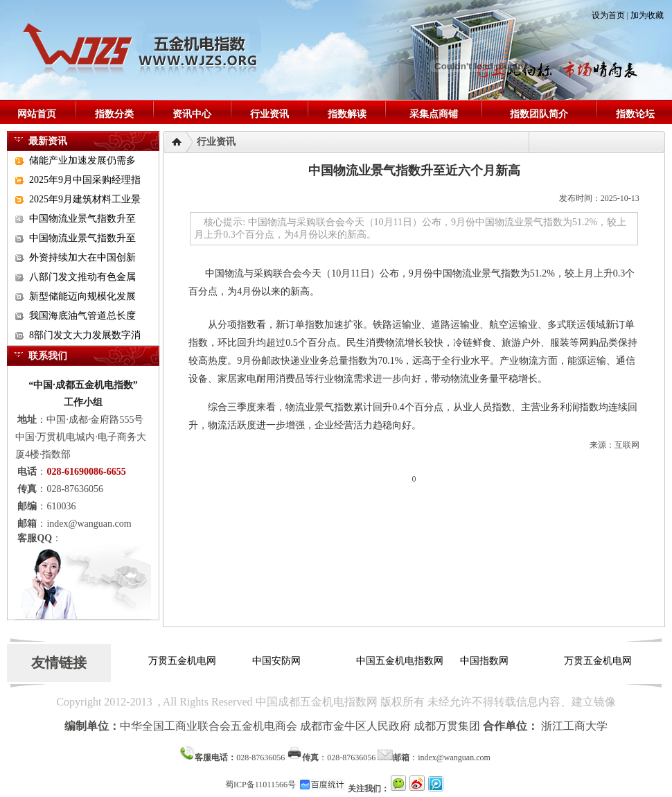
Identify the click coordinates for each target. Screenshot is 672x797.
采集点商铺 (434, 114)
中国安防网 (278, 661)
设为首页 (608, 15)
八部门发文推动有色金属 (82, 277)
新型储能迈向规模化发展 (82, 296)
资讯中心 (192, 114)
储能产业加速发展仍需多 (82, 160)
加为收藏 (647, 15)
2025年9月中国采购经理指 (85, 180)
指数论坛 (635, 114)
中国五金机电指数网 (402, 661)
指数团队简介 (539, 114)
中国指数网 (486, 661)
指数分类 (114, 114)
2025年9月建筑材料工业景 (85, 199)
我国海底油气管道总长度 (82, 316)
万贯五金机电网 (184, 661)
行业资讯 (269, 114)
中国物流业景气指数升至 (82, 219)
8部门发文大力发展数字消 (85, 335)
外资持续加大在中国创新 (82, 257)
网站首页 (37, 114)
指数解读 (347, 114)
